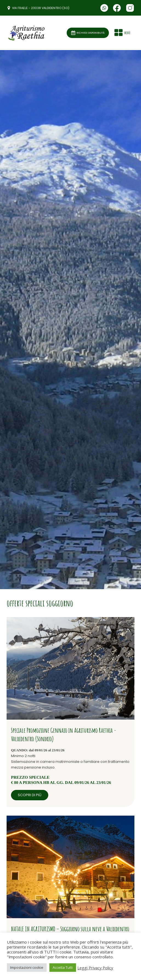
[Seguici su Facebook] (117, 8)
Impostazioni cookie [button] (27, 967)
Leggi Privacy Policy (95, 968)
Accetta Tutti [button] (63, 967)
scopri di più (30, 795)
